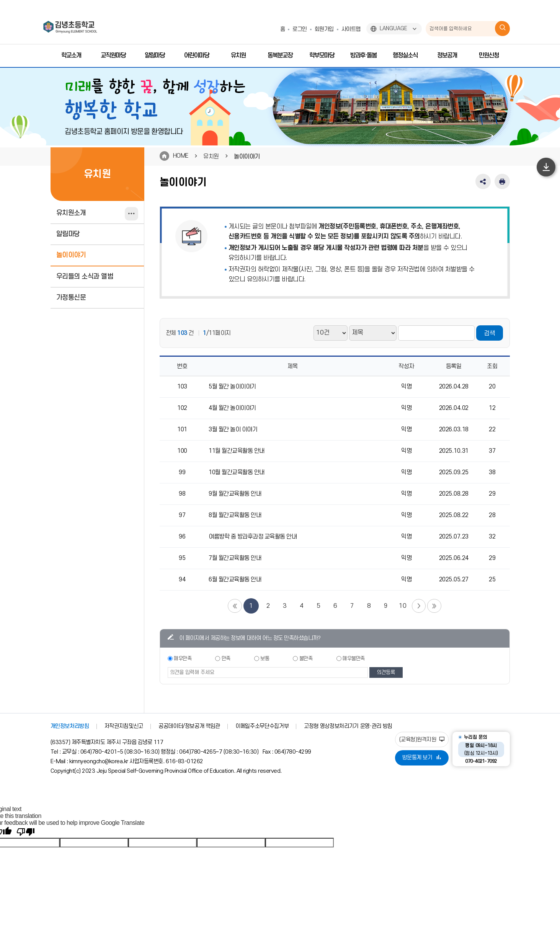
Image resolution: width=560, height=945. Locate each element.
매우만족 (183, 659)
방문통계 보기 (422, 758)
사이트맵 (351, 29)
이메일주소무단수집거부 (262, 726)
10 (402, 606)
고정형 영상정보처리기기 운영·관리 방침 (348, 726)
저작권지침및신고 (124, 726)
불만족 (306, 659)
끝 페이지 (435, 606)
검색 (490, 333)
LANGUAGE (393, 29)
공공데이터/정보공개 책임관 (189, 726)
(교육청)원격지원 (422, 740)
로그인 (300, 29)
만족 (226, 659)
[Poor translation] (26, 832)
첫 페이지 (234, 606)
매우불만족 (354, 659)
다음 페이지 (419, 606)
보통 (265, 659)
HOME (181, 156)
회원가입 (324, 29)
